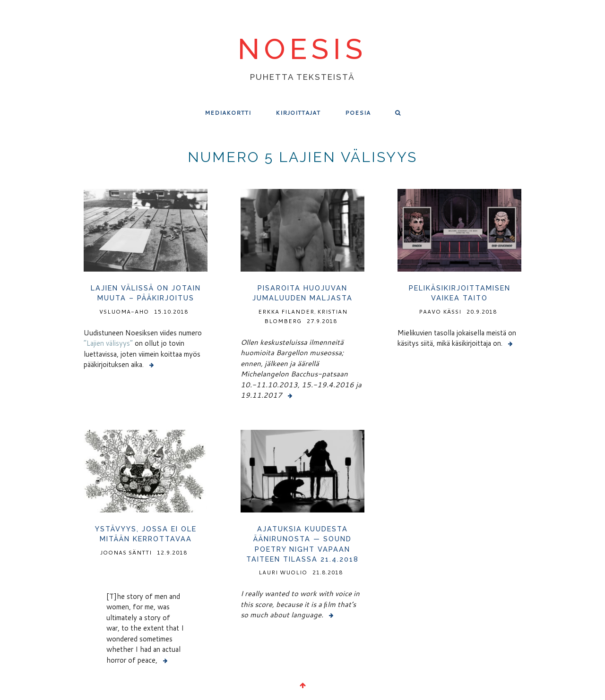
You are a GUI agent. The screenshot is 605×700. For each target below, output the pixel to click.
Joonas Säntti (126, 552)
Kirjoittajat (298, 113)
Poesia (358, 113)
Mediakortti (228, 113)
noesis (302, 50)
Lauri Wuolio (283, 572)
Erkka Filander (286, 312)
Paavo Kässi (440, 312)
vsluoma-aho (124, 312)
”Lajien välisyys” (108, 343)
